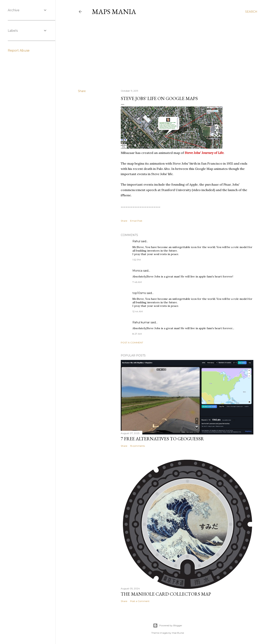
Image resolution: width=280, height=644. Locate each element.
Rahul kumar (141, 322)
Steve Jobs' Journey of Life (204, 153)
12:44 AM (138, 311)
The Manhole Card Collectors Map (166, 594)
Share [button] (82, 91)
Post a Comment (132, 343)
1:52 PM (137, 260)
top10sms (139, 293)
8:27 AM (137, 334)
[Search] (251, 12)
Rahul (136, 241)
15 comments (137, 446)
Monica (137, 271)
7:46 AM (137, 282)
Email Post (136, 221)
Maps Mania (114, 12)
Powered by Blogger (168, 626)
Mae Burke (178, 633)
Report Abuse (19, 50)
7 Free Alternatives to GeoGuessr (162, 439)
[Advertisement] (168, 52)
